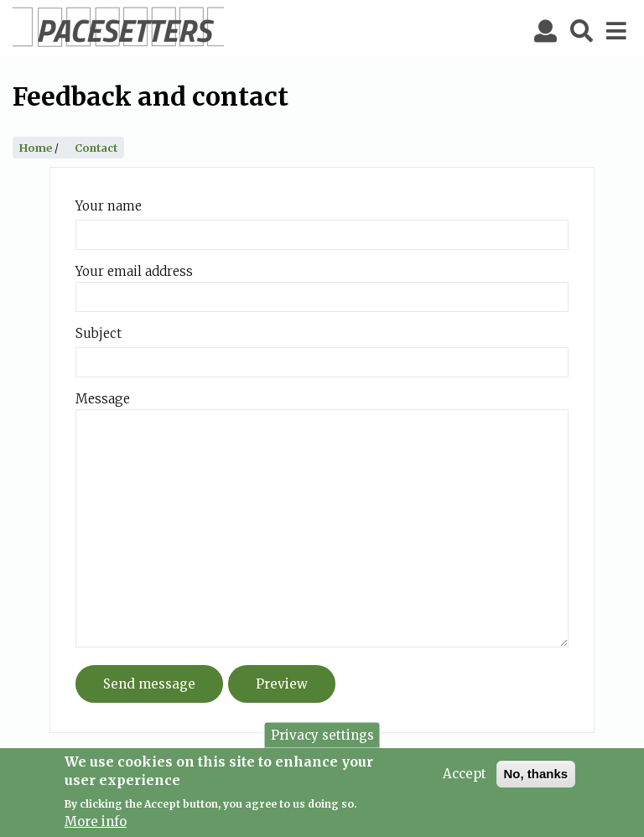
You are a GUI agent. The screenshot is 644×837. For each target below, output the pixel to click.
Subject (99, 333)
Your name (109, 206)
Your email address (134, 271)
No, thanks (536, 777)
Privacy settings (322, 738)
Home (36, 148)
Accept (465, 777)
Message (103, 399)
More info (96, 826)
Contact (96, 148)
